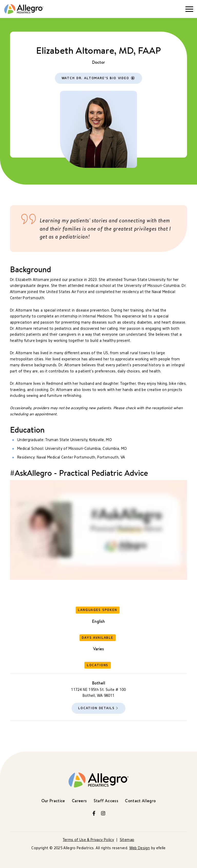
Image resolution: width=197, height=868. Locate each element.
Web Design (140, 848)
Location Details (96, 708)
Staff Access (106, 801)
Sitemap (127, 840)
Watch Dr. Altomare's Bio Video (95, 78)
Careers (79, 801)
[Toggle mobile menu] (189, 9)
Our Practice (53, 801)
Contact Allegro (140, 801)
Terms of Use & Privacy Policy (88, 840)
